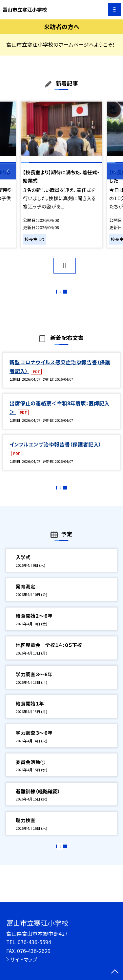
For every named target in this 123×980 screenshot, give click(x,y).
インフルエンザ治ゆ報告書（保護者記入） (55, 451)
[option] (61, 175)
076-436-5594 (34, 942)
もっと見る (58, 293)
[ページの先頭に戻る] (115, 972)
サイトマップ (24, 959)
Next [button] (115, 171)
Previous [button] (8, 171)
